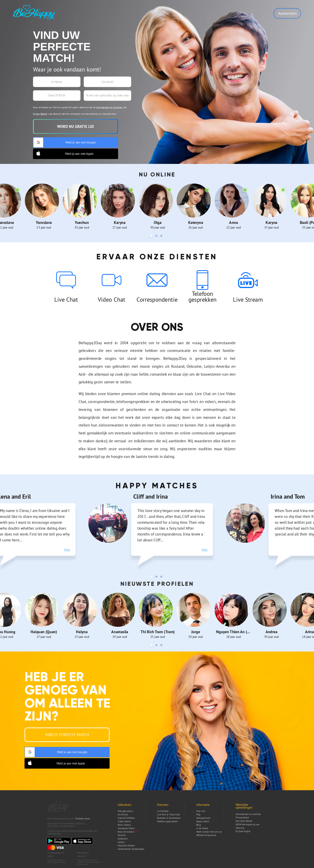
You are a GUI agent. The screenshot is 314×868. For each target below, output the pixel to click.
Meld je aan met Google (65, 142)
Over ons (201, 811)
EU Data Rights (243, 831)
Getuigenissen (203, 818)
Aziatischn (123, 839)
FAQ (198, 815)
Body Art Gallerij (126, 832)
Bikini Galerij (124, 825)
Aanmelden (287, 13)
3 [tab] (162, 236)
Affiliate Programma (206, 835)
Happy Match (203, 821)
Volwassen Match (126, 828)
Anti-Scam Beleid (244, 821)
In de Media (202, 828)
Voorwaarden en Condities (109, 107)
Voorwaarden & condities (248, 814)
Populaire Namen (126, 846)
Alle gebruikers (125, 811)
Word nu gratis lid (76, 126)
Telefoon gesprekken (167, 821)
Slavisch (122, 835)
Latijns (121, 842)
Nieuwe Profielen (126, 818)
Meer (67, 550)
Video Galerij (124, 821)
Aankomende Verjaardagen (131, 849)
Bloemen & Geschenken (169, 818)
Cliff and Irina (151, 496)
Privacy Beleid (40, 114)
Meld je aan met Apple (64, 154)
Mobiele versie (83, 819)
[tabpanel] (44, 206)
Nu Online (123, 815)
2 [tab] (157, 236)
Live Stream (163, 811)
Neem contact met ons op (209, 832)
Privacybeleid (242, 818)
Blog (199, 825)
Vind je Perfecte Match (67, 735)
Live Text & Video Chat (168, 815)
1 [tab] (152, 236)
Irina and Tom (288, 496)
